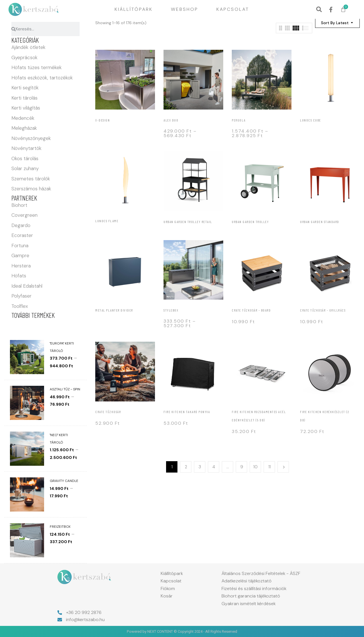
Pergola (239, 120)
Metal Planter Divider (114, 310)
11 (270, 467)
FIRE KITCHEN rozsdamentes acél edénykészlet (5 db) (259, 416)
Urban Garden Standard (320, 222)
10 (256, 467)
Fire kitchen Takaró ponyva (187, 412)
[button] (319, 10)
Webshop (185, 9)
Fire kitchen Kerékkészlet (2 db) (325, 416)
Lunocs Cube (311, 120)
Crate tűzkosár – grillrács (323, 310)
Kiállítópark (134, 9)
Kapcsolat (233, 9)
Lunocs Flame (107, 221)
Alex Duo (171, 120)
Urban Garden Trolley (250, 222)
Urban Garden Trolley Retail (188, 222)
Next (283, 467)
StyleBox (171, 310)
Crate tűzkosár (108, 412)
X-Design (103, 120)
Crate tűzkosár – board (251, 310)
